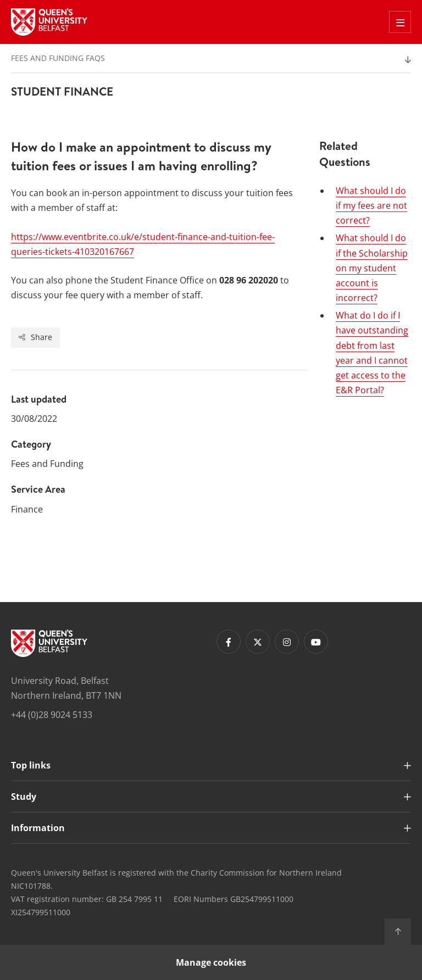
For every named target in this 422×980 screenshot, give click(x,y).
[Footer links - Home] (49, 643)
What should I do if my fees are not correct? (371, 205)
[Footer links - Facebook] (229, 642)
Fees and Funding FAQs (58, 58)
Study (24, 797)
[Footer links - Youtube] (316, 642)
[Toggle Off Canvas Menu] (400, 22)
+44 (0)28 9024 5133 (52, 715)
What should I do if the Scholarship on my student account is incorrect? (372, 268)
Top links (31, 765)
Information (38, 828)
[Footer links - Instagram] (287, 642)
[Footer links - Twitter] (258, 642)
